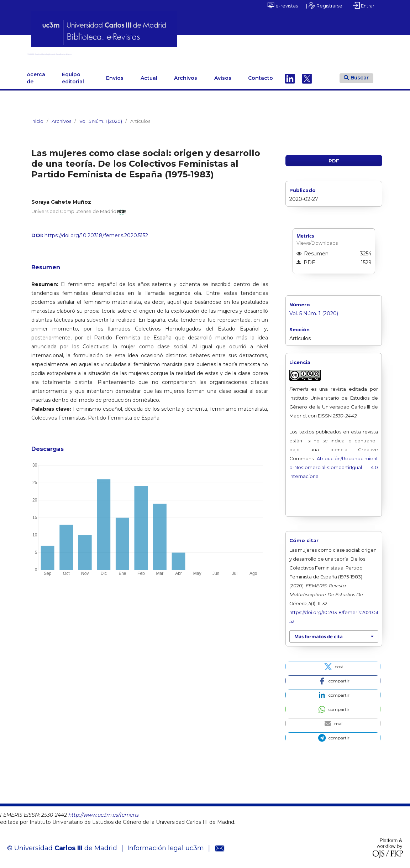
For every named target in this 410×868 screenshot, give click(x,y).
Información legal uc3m (166, 845)
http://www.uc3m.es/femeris (104, 812)
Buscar (356, 75)
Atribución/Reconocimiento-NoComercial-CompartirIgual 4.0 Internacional (334, 464)
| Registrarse (324, 5)
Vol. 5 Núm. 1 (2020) (101, 118)
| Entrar (362, 5)
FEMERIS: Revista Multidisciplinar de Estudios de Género (144, 53)
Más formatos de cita (319, 634)
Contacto (261, 75)
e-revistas (283, 5)
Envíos (115, 75)
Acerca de (36, 75)
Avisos (223, 75)
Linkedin (290, 75)
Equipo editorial (73, 75)
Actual (149, 75)
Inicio (37, 118)
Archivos (186, 75)
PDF (334, 158)
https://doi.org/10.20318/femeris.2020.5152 (96, 233)
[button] (333, 664)
